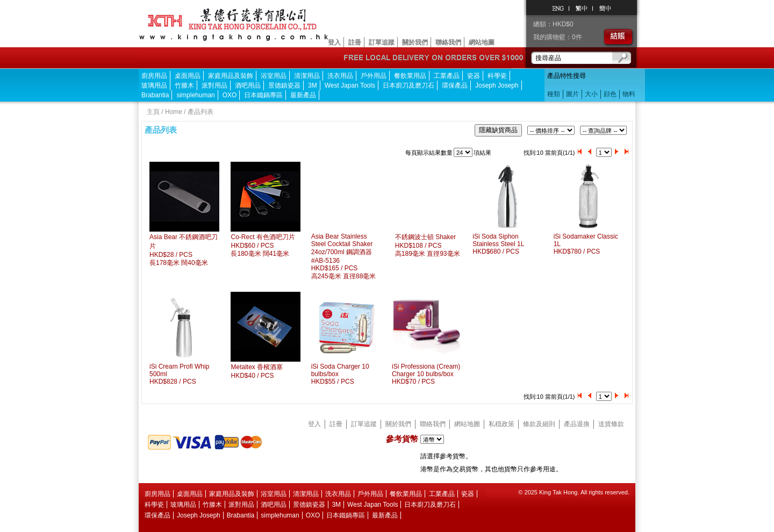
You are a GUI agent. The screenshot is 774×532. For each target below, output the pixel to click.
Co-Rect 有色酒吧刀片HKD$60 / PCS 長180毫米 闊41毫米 (263, 245)
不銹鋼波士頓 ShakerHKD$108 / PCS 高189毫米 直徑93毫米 (428, 245)
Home (174, 112)
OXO (230, 95)
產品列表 (200, 112)
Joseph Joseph (497, 85)
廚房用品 (154, 76)
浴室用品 (274, 76)
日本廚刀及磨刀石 (408, 85)
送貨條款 (611, 424)
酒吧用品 (248, 85)
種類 (554, 94)
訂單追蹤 (382, 42)
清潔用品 (307, 76)
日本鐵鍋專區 (263, 95)
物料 (629, 94)
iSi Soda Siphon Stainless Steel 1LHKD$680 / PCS (498, 244)
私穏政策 (501, 424)
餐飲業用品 (410, 76)
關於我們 (415, 42)
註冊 (355, 42)
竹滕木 (184, 85)
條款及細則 (539, 424)
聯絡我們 (448, 42)
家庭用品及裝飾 (231, 76)
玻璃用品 (154, 85)
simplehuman (195, 95)
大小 (591, 94)
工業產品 (447, 76)
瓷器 (474, 76)
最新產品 (303, 95)
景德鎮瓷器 (284, 85)
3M (313, 85)
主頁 (153, 112)
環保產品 (455, 85)
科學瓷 (497, 76)
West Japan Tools (350, 85)
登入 (334, 42)
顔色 (610, 94)
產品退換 (577, 424)
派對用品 (214, 85)
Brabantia (155, 95)
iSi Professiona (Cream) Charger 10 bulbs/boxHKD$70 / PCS (426, 374)
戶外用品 (374, 76)
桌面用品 (188, 76)
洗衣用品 (340, 76)
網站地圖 (482, 42)
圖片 (572, 94)
